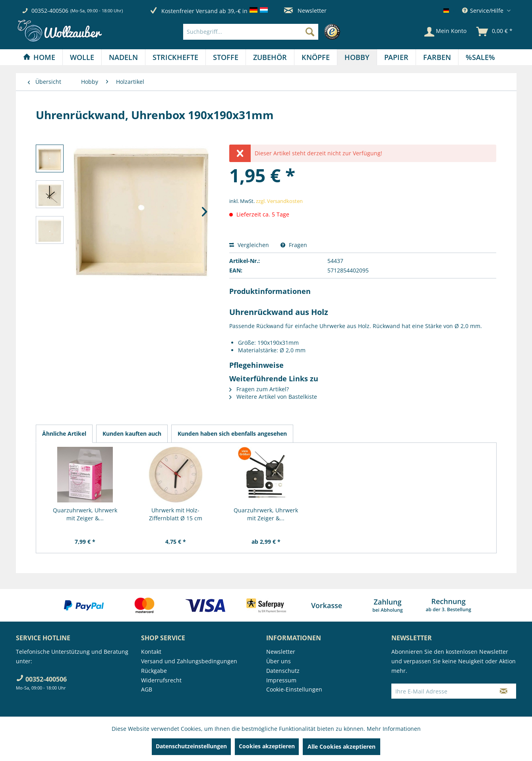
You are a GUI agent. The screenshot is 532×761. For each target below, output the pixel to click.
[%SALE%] (480, 57)
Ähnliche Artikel (64, 434)
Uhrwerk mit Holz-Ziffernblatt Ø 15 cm (176, 514)
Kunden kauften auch (132, 434)
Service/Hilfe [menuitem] (484, 11)
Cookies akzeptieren (267, 746)
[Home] (39, 57)
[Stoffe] (226, 57)
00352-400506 (50, 11)
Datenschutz (283, 671)
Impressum (281, 680)
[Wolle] (82, 57)
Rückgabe (154, 671)
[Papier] (396, 57)
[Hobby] (357, 57)
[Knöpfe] (316, 57)
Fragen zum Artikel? (259, 389)
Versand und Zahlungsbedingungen (189, 661)
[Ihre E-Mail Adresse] (441, 691)
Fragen (294, 245)
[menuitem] (264, 32)
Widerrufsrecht (161, 680)
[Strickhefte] (175, 57)
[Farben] (437, 57)
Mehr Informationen (394, 729)
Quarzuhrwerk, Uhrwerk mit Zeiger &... (85, 514)
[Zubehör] (270, 57)
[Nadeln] (123, 57)
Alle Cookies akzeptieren (341, 747)
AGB (147, 689)
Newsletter (305, 11)
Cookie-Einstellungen (294, 689)
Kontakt (151, 652)
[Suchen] (310, 32)
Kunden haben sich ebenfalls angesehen (232, 434)
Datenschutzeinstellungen (191, 746)
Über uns (279, 661)
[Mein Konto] (445, 32)
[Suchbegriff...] (251, 32)
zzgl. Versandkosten (279, 201)
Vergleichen (249, 245)
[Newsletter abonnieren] (504, 691)
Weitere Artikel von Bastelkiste (273, 397)
